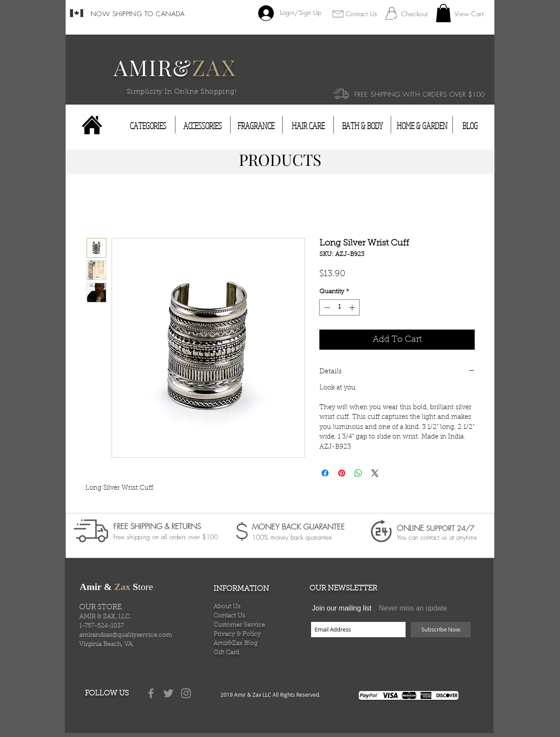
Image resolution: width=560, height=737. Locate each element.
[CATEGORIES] (148, 126)
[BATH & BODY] (362, 126)
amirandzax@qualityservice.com (126, 635)
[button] (443, 13)
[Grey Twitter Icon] (168, 693)
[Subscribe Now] (441, 630)
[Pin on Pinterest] (342, 473)
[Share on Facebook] (325, 473)
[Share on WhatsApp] (358, 473)
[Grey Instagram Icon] (186, 693)
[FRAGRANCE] (256, 126)
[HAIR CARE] (308, 126)
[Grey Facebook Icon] (151, 693)
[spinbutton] (339, 307)
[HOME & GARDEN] (422, 126)
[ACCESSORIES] (203, 126)
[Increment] (353, 307)
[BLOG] (470, 126)
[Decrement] (326, 307)
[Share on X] (375, 473)
